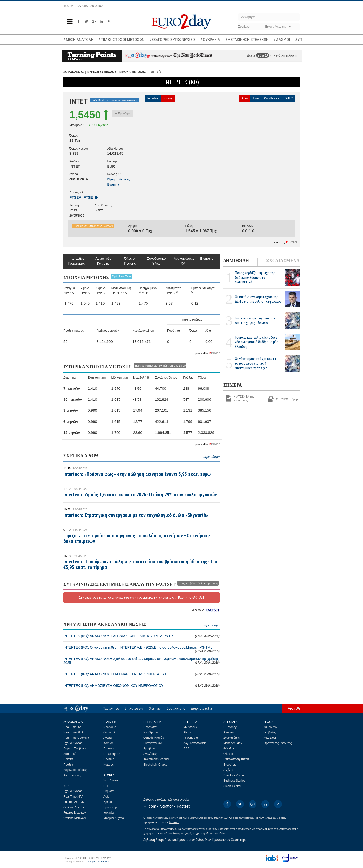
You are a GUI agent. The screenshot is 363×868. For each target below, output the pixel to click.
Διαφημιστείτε (202, 708)
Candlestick (272, 98)
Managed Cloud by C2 (98, 862)
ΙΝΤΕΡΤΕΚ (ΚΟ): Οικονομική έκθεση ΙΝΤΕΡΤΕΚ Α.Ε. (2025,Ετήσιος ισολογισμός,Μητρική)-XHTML (142, 649)
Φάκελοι (229, 748)
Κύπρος (108, 765)
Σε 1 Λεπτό (111, 780)
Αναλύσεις (150, 754)
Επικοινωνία (134, 708)
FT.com (150, 806)
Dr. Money (230, 727)
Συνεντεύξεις (231, 738)
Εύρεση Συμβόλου (75, 748)
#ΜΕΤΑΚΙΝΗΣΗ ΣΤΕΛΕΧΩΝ (247, 40)
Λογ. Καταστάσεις (195, 743)
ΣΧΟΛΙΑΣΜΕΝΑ (283, 261)
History (168, 98)
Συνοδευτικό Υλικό (156, 261)
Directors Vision (234, 775)
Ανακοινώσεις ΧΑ (183, 261)
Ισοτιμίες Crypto (114, 818)
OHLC (289, 98)
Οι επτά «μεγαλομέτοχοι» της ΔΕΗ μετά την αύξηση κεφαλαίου (258, 299)
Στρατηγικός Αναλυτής (278, 743)
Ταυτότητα (111, 708)
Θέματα (228, 754)
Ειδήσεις (207, 259)
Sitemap (155, 708)
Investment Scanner (156, 759)
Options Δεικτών (74, 807)
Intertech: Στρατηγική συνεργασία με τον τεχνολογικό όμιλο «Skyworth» (136, 515)
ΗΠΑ (106, 786)
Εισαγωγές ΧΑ (153, 743)
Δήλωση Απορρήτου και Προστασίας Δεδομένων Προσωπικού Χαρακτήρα (195, 840)
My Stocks (190, 727)
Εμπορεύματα (112, 807)
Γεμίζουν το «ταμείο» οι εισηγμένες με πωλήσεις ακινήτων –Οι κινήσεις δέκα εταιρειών (137, 538)
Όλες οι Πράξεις (130, 261)
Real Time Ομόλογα (76, 738)
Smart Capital (232, 786)
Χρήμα (108, 802)
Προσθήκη (123, 113)
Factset (183, 806)
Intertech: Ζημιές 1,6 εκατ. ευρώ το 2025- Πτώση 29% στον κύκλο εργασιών (140, 495)
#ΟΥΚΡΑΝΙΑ (210, 40)
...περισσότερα (210, 457)
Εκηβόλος (270, 732)
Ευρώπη (109, 791)
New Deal (270, 738)
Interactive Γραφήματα (77, 261)
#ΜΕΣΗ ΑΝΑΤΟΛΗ (78, 40)
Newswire (110, 727)
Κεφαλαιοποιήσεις (75, 770)
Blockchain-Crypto (155, 765)
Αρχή (292, 708)
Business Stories (234, 781)
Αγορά (108, 738)
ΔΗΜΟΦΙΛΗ (236, 261)
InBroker (174, 822)
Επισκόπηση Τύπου (236, 759)
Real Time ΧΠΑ (73, 732)
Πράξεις (69, 765)
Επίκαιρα (109, 748)
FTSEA (75, 197)
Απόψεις (229, 732)
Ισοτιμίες (109, 813)
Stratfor (167, 806)
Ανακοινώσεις (72, 775)
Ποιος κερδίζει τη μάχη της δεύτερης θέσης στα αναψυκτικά (255, 278)
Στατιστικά (70, 754)
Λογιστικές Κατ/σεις (103, 261)
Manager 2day (233, 743)
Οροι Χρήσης (176, 708)
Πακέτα (68, 759)
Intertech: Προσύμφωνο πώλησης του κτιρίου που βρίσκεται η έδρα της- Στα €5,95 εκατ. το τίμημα (140, 564)
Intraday (153, 98)
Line (256, 98)
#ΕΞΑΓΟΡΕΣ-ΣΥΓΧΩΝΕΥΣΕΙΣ (172, 40)
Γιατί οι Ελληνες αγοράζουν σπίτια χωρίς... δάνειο (255, 321)
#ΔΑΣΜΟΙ (282, 40)
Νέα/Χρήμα (151, 732)
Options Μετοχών (75, 818)
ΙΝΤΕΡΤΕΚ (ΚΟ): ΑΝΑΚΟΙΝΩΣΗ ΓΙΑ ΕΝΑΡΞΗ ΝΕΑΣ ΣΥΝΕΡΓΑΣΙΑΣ (142, 674)
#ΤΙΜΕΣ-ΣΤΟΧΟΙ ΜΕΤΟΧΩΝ (121, 40)
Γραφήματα (191, 738)
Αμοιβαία (149, 748)
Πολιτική (109, 759)
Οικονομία (110, 732)
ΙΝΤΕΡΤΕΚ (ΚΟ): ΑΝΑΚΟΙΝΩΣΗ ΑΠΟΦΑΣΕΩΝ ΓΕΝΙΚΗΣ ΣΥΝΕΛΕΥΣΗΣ (142, 636)
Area (245, 98)
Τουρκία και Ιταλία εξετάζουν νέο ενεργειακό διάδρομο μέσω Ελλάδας (258, 342)
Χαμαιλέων (270, 727)
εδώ (263, 55)
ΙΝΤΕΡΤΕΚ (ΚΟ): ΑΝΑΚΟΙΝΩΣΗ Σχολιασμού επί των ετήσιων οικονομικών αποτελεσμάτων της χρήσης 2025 (142, 661)
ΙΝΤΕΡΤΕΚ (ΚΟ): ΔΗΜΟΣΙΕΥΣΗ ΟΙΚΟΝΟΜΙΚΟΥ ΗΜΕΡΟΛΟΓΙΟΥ (142, 686)
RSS (186, 748)
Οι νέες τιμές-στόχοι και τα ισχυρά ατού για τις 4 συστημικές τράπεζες (255, 363)
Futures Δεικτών (74, 802)
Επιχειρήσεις (112, 754)
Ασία (106, 797)
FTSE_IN (91, 197)
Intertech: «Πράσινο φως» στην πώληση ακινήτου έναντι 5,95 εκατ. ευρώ (137, 474)
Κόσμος (108, 743)
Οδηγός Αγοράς (154, 738)
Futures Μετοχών (75, 813)
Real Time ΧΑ (72, 727)
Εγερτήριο (230, 765)
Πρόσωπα (150, 727)
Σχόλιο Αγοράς (73, 743)
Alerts (187, 732)
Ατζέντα (228, 770)
